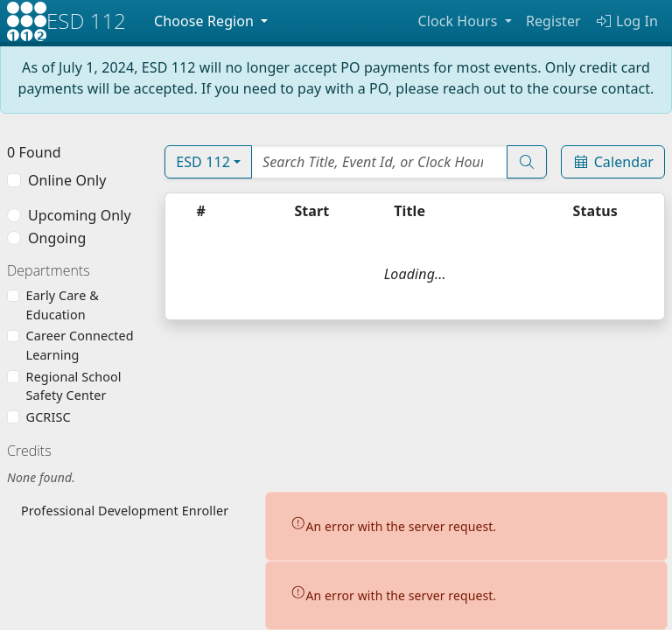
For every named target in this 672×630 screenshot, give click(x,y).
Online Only (67, 180)
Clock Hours (459, 21)
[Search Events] (379, 162)
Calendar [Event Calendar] (613, 162)
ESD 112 (203, 162)
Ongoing (57, 238)
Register (553, 21)
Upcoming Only (80, 215)
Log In (626, 21)
